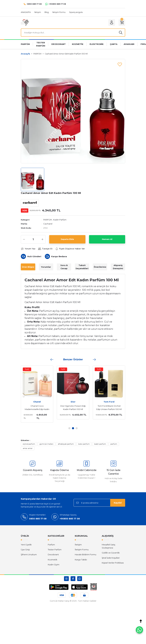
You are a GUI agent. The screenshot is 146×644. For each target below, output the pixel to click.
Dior (33, 402)
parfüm (114, 444)
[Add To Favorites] (120, 64)
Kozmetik (53, 560)
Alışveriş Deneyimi (118, 267)
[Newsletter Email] (99, 503)
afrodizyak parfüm (66, 444)
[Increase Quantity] (42, 239)
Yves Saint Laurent (69, 402)
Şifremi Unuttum (29, 554)
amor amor (28, 448)
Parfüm (51, 545)
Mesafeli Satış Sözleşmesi (108, 546)
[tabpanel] (33, 392)
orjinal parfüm (29, 444)
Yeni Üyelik (26, 545)
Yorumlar (46, 267)
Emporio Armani (105, 402)
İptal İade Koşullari (111, 558)
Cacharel (48, 224)
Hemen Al (107, 239)
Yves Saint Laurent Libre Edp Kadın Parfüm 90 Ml (69, 408)
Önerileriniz (100, 267)
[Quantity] (33, 239)
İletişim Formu (82, 550)
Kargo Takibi (81, 560)
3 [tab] (77, 428)
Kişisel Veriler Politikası (113, 563)
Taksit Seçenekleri (82, 267)
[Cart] (122, 22)
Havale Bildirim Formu (86, 554)
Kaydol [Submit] (118, 503)
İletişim (78, 545)
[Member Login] (112, 22)
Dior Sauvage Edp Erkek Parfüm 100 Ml (33, 408)
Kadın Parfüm (60, 220)
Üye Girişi (25, 550)
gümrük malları (46, 444)
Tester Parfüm (55, 550)
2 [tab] (73, 428)
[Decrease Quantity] (24, 239)
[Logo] (25, 22)
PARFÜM (48, 220)
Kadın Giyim (54, 565)
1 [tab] (69, 428)
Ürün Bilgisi (28, 267)
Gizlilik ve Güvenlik (111, 553)
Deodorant (53, 554)
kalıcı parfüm (84, 444)
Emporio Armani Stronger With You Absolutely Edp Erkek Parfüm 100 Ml (105, 408)
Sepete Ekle (67, 239)
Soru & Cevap (64, 267)
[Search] (73, 33)
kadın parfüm (100, 444)
